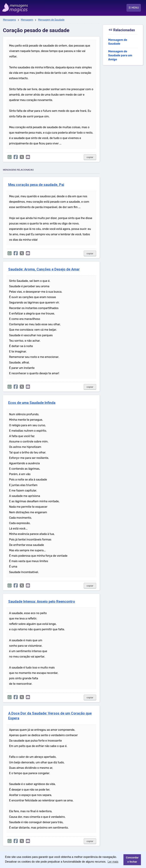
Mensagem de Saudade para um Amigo (120, 55)
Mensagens (9, 20)
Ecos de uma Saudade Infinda (32, 403)
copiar (90, 157)
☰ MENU (134, 8)
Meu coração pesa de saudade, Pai (36, 185)
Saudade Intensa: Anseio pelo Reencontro (42, 602)
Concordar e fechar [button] (132, 860)
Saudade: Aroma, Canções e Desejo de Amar (44, 269)
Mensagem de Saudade (51, 20)
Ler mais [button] (113, 862)
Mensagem (27, 20)
